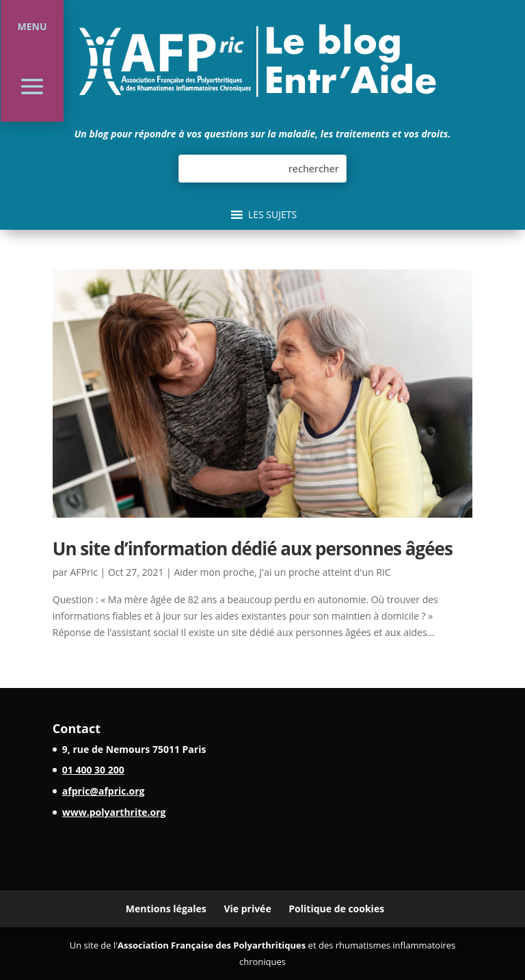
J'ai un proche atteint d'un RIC (325, 572)
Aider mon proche (214, 572)
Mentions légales (166, 909)
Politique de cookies (336, 909)
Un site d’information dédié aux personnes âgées (253, 548)
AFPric (84, 572)
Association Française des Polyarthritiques (212, 945)
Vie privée (247, 909)
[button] (272, 215)
